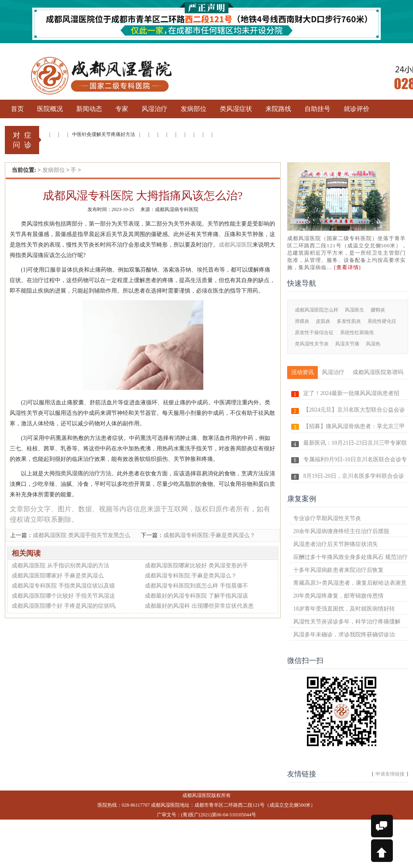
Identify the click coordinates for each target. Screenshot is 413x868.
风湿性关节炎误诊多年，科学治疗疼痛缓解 (347, 622)
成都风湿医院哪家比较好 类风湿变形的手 (196, 566)
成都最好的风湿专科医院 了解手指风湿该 (196, 596)
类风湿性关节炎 (312, 344)
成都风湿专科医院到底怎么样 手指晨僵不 (196, 586)
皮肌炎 (323, 321)
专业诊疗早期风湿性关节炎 (327, 518)
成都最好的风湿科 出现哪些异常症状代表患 (199, 606)
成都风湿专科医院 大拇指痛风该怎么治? (143, 196)
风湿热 (373, 344)
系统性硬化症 (382, 321)
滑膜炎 (302, 321)
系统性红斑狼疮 (357, 333)
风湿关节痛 (347, 344)
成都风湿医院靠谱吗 (378, 372)
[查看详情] (347, 267)
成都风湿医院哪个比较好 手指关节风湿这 (63, 596)
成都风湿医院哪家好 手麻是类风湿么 (58, 576)
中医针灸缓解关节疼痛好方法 (104, 134)
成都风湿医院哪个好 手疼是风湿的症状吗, (64, 606)
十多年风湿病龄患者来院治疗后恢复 (338, 570)
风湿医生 (355, 310)
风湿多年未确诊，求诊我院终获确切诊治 (344, 635)
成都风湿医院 (236, 245)
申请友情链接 (390, 774)
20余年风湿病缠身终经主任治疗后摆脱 (341, 531)
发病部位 (54, 170)
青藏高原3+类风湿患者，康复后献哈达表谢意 (350, 583)
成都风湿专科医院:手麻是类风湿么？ (209, 535)
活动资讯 (302, 372)
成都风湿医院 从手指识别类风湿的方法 (60, 566)
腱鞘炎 (378, 310)
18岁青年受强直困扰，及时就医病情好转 (344, 609)
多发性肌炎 (349, 321)
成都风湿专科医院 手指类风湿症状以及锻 (63, 586)
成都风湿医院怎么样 (317, 310)
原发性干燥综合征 (314, 333)
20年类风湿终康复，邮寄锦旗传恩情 (338, 596)
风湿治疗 (333, 372)
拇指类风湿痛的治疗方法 (80, 474)
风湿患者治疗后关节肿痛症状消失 (336, 544)
